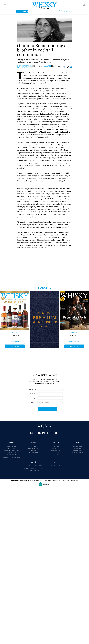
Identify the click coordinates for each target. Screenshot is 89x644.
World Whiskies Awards (34, 468)
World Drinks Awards (34, 466)
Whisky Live (56, 466)
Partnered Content (33, 448)
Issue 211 (74, 333)
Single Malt (56, 451)
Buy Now (15, 346)
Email (33, 398)
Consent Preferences (12, 457)
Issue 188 (47, 66)
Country (32, 403)
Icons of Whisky (34, 470)
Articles (33, 446)
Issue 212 (15, 333)
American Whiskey (78, 453)
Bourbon (56, 453)
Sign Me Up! (47, 409)
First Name (32, 389)
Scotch (56, 455)
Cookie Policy (11, 455)
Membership (78, 451)
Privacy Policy (12, 453)
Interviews (33, 450)
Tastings (56, 446)
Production (33, 453)
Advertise (12, 448)
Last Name (32, 394)
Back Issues (78, 448)
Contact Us (12, 446)
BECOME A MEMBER (22, 12)
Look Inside (15, 342)
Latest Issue (78, 446)
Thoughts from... (25, 66)
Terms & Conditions (12, 451)
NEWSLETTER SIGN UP (66, 12)
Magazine (45, 288)
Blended (56, 448)
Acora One (75, 480)
